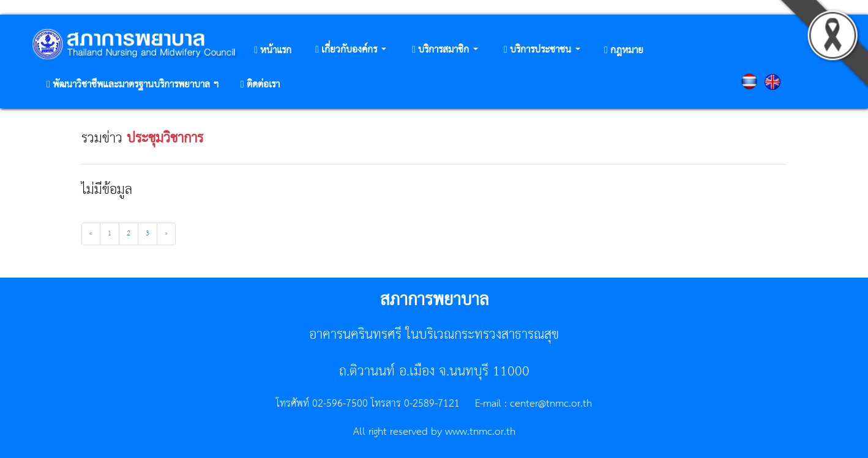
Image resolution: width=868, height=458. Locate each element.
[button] (351, 50)
